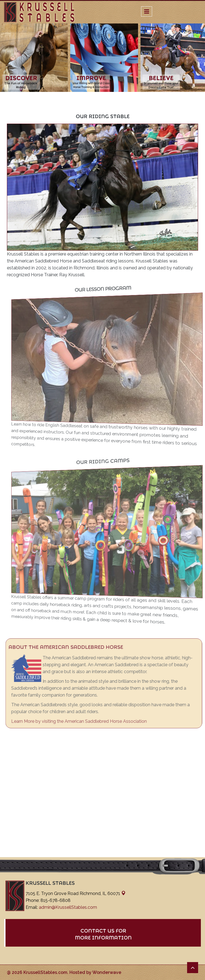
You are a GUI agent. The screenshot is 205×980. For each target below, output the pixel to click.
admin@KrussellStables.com (68, 907)
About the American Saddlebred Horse (67, 647)
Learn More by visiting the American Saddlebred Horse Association (80, 721)
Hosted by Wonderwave (95, 972)
